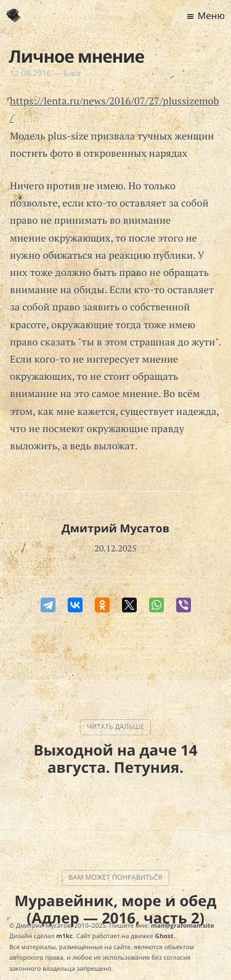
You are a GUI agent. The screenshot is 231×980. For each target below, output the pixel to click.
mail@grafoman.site (183, 925)
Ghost (164, 936)
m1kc (64, 936)
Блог (72, 73)
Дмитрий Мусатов (115, 529)
